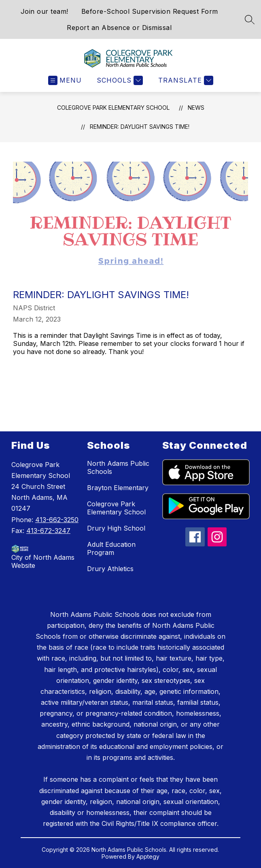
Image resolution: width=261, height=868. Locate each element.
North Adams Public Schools (118, 467)
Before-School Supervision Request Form (150, 11)
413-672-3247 (48, 531)
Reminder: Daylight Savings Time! (140, 127)
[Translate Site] (185, 80)
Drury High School (116, 528)
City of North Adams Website (43, 561)
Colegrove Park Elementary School (113, 108)
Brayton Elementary (118, 488)
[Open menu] (65, 80)
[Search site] (250, 19)
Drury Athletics (110, 569)
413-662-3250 (57, 520)
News (196, 108)
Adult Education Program (111, 548)
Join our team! (45, 11)
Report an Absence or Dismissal (119, 28)
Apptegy (148, 856)
